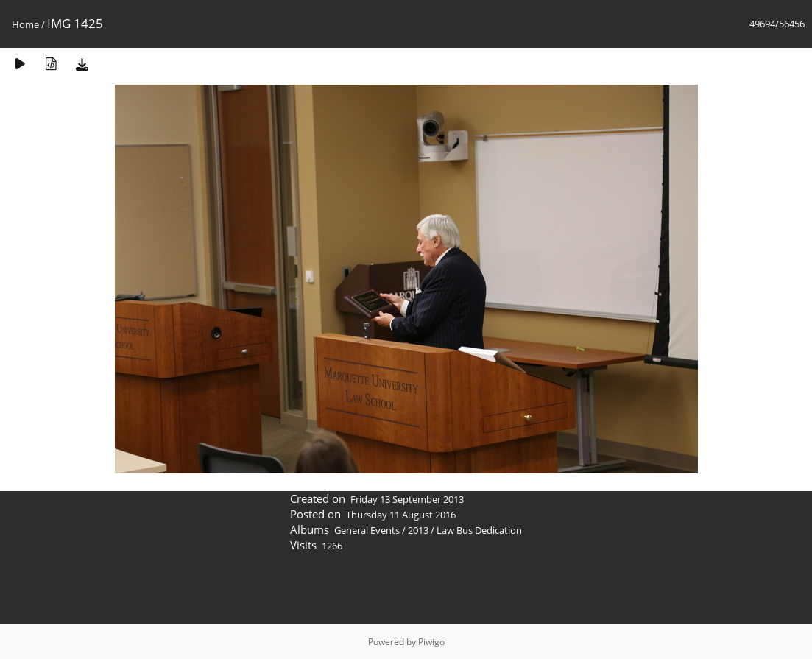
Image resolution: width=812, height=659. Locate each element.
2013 (418, 530)
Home (25, 24)
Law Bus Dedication (479, 530)
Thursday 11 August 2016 (401, 515)
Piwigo (431, 642)
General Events (367, 530)
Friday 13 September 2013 (407, 499)
